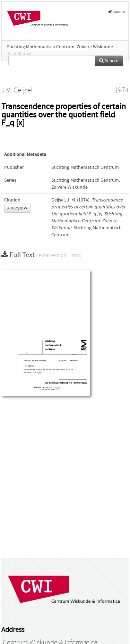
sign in (117, 12)
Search (109, 61)
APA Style (17, 208)
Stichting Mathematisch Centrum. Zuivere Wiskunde (60, 47)
